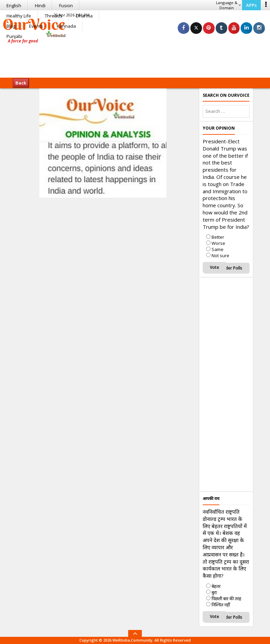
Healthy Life (19, 16)
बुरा (214, 592)
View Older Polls (227, 268)
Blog (11, 26)
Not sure (220, 255)
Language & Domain (228, 5)
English (14, 5)
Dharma (84, 16)
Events (36, 26)
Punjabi (14, 36)
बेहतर (216, 586)
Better (218, 237)
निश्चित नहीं (221, 605)
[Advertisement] (135, 56)
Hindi (40, 5)
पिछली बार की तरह (226, 599)
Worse (218, 243)
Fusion (66, 5)
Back (21, 83)
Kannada (66, 26)
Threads (53, 16)
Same (218, 249)
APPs (251, 5)
